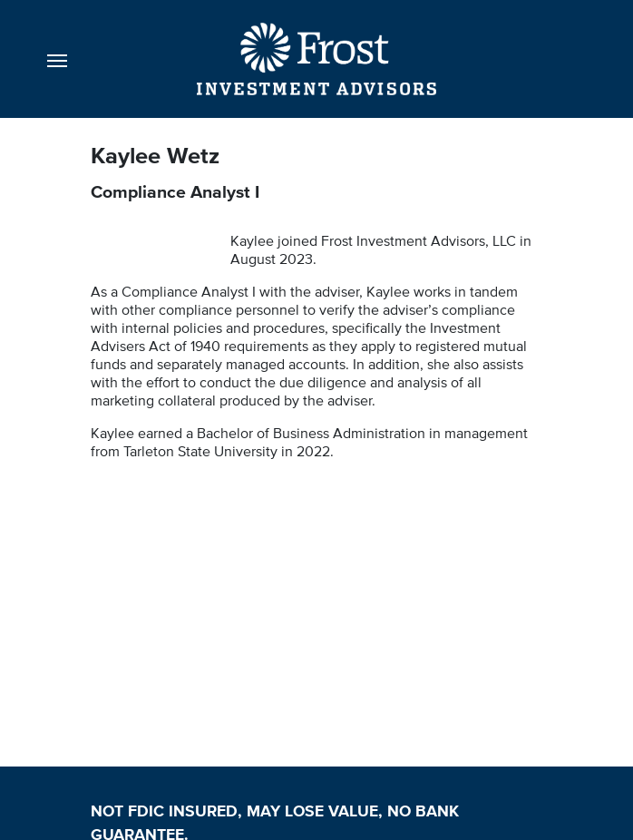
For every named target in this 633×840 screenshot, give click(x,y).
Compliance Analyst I (175, 191)
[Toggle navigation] (57, 59)
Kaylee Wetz (158, 155)
